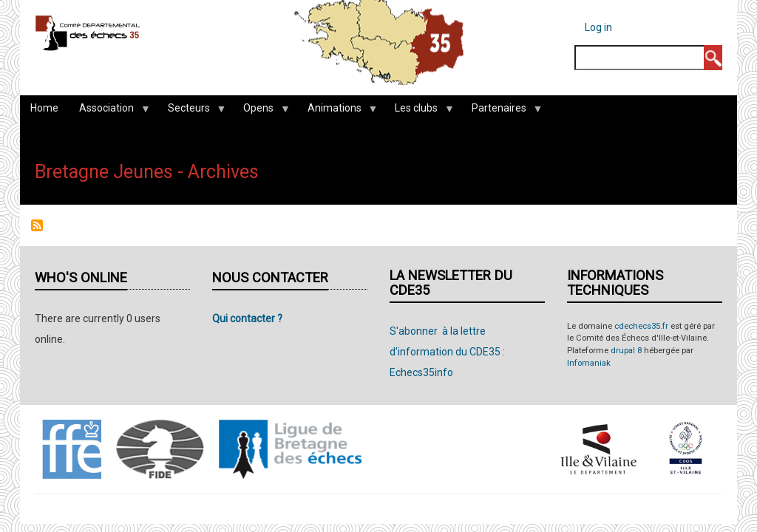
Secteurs (191, 112)
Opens (261, 112)
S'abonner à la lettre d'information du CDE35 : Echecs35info (447, 352)
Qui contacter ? (247, 318)
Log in (598, 27)
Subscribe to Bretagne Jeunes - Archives (37, 225)
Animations (337, 112)
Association (109, 112)
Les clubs (419, 112)
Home (44, 108)
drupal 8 (626, 351)
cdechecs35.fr (641, 326)
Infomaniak (589, 363)
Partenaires (502, 112)
